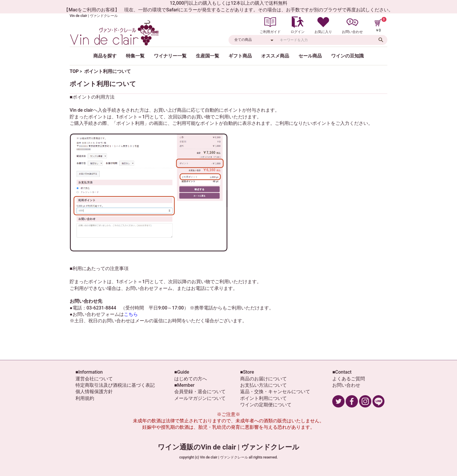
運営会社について (94, 379)
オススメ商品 (275, 56)
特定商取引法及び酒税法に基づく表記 (115, 385)
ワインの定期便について (266, 405)
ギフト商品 (240, 56)
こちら (131, 314)
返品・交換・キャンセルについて (275, 392)
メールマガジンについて (200, 398)
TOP (74, 71)
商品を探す (105, 56)
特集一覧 (135, 56)
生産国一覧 (208, 56)
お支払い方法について (263, 385)
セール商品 (310, 56)
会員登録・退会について (200, 392)
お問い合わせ (346, 385)
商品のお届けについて (263, 379)
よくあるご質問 (349, 379)
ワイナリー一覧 (170, 56)
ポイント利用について (263, 398)
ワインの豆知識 (347, 56)
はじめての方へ (191, 379)
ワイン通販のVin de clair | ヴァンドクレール (228, 447)
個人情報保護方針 (94, 392)
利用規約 (85, 398)
